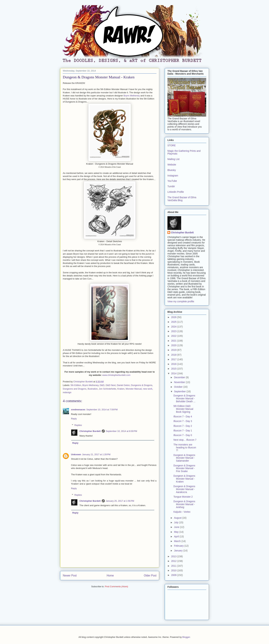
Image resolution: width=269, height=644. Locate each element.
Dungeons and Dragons (75, 389)
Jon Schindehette (107, 389)
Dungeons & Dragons (142, 385)
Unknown (76, 454)
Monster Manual (134, 389)
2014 (174, 373)
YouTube (172, 181)
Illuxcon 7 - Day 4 (183, 416)
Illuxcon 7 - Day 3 (183, 421)
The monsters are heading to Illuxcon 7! (185, 448)
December (180, 377)
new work (148, 389)
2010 (174, 570)
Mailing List (173, 159)
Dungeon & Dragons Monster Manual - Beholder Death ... (184, 398)
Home (110, 576)
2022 (174, 336)
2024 (174, 327)
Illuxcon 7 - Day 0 (183, 435)
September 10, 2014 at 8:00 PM (121, 431)
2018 (174, 355)
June (177, 527)
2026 (174, 317)
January (179, 551)
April (177, 536)
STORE (172, 145)
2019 (174, 350)
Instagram (173, 176)
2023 (174, 331)
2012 (174, 561)
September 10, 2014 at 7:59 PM (102, 410)
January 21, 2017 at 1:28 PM (96, 454)
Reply (74, 419)
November (180, 382)
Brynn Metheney (132, 96)
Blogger (186, 637)
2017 (174, 359)
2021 (174, 341)
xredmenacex (78, 410)
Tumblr (171, 186)
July (176, 522)
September (180, 391)
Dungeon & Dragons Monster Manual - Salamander (184, 458)
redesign (67, 392)
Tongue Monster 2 (183, 497)
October (179, 387)
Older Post (150, 576)
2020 (174, 345)
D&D (102, 385)
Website (172, 165)
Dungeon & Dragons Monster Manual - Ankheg (184, 504)
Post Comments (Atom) (116, 586)
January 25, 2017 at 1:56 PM (120, 501)
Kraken (121, 389)
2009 (174, 575)
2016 (174, 364)
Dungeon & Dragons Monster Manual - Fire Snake (184, 468)
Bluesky (172, 170)
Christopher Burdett (90, 431)
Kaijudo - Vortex (182, 512)
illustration (93, 389)
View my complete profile (181, 301)
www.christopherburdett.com (116, 375)
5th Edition (76, 385)
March (178, 541)
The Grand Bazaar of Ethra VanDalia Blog (182, 199)
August (178, 518)
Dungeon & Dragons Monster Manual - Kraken (184, 479)
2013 (174, 556)
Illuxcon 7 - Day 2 (183, 426)
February (179, 546)
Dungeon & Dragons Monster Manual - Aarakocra (184, 489)
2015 (174, 369)
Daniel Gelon (123, 385)
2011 (174, 566)
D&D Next (111, 385)
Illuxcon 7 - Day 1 (183, 431)
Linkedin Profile (176, 192)
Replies (78, 425)
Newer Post (70, 576)
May (177, 532)
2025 (174, 322)
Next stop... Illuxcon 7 (185, 440)
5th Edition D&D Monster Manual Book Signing (183, 409)
